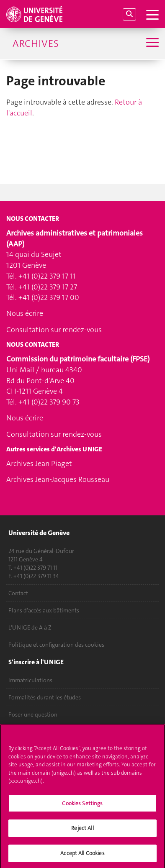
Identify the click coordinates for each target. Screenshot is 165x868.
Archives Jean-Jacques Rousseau (58, 479)
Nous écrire (25, 313)
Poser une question (33, 714)
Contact (18, 593)
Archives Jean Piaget (39, 463)
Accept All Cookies (82, 856)
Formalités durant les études (45, 697)
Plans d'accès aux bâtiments (44, 610)
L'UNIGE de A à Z (30, 627)
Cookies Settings (82, 806)
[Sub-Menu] (151, 44)
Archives (36, 44)
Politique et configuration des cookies (56, 645)
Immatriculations (30, 680)
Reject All (82, 831)
